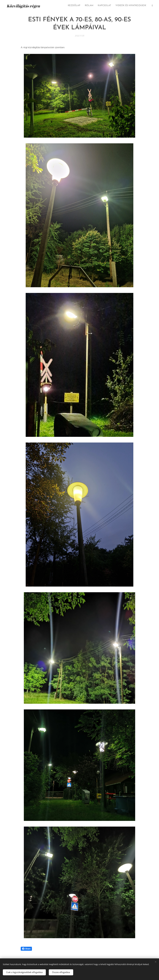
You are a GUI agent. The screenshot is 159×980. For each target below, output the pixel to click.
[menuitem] (119, 6)
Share (26, 949)
